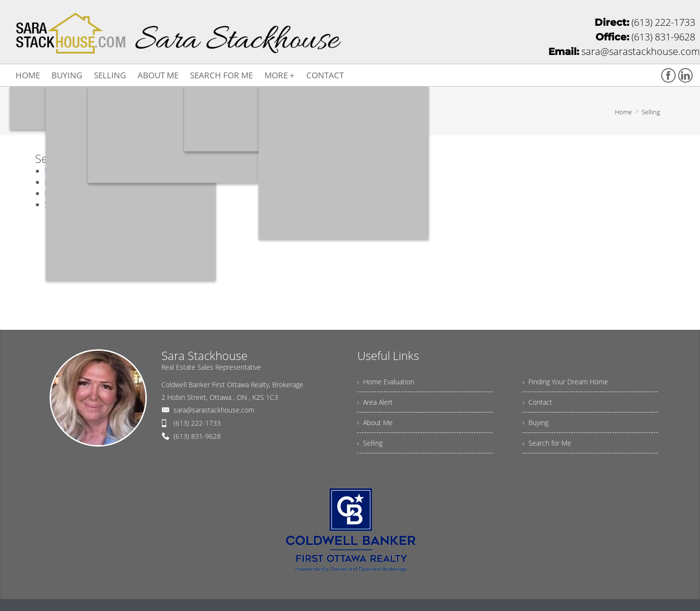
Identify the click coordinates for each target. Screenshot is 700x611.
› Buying (535, 422)
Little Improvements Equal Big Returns (111, 182)
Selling (651, 112)
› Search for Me (547, 443)
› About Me (375, 422)
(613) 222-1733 (197, 423)
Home (623, 112)
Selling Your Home (77, 204)
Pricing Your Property (81, 193)
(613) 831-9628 (197, 436)
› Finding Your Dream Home (565, 382)
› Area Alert (375, 402)
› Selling (370, 443)
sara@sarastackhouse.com (214, 410)
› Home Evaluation (386, 382)
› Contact (537, 402)
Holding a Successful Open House (103, 171)
